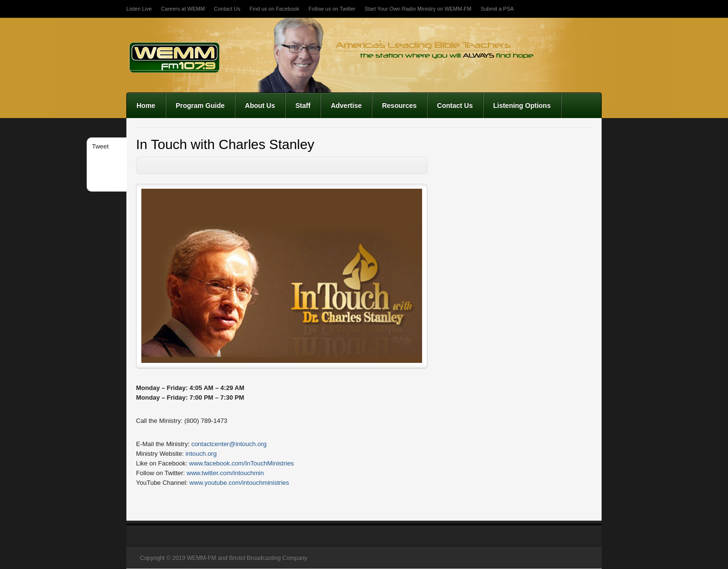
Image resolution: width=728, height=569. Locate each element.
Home (146, 105)
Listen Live (139, 9)
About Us (260, 105)
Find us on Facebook (274, 9)
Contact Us (227, 9)
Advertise (346, 105)
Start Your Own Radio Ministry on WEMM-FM (418, 9)
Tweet (100, 146)
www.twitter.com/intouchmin (226, 473)
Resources (399, 105)
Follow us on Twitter (332, 9)
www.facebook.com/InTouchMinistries (242, 463)
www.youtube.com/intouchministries (239, 483)
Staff (303, 105)
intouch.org (201, 454)
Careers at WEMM (183, 9)
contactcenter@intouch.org (229, 444)
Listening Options (522, 105)
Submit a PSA (497, 9)
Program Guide (200, 105)
